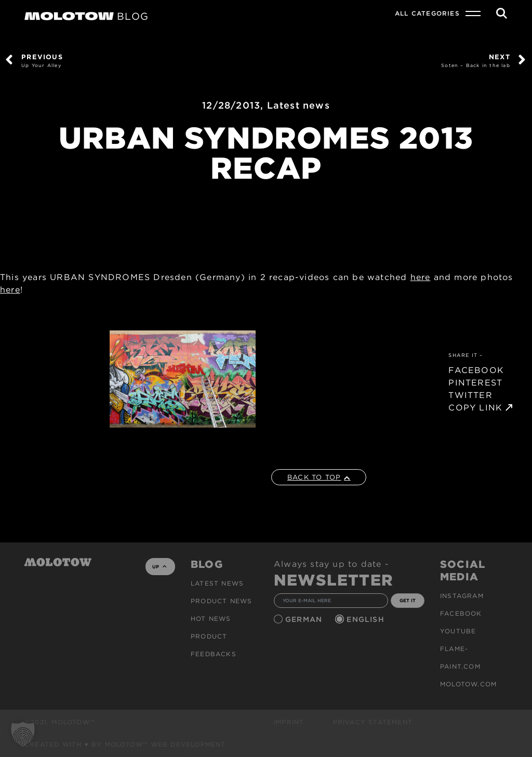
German (305, 619)
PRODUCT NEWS (221, 601)
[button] (23, 734)
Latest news (298, 105)
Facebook (461, 613)
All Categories (427, 13)
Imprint (289, 722)
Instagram (462, 596)
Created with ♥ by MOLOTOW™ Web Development (125, 744)
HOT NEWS (211, 619)
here (421, 277)
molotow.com (468, 684)
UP (159, 567)
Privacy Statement (373, 722)
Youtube (458, 631)
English (367, 619)
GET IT (408, 600)
